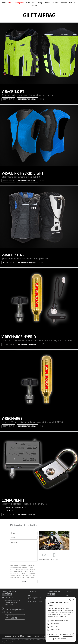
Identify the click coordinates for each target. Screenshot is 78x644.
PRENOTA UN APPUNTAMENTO (12, 617)
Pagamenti (5, 642)
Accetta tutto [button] (54, 635)
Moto (28, 3)
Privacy (22, 642)
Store (68, 596)
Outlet (71, 3)
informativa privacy (27, 566)
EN (74, 3)
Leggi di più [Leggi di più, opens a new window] (62, 616)
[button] (61, 639)
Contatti (55, 3)
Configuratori (20, 3)
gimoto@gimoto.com (44, 560)
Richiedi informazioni (27, 99)
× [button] (73, 600)
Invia (24, 582)
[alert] (61, 619)
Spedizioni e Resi (15, 642)
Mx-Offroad (34, 4)
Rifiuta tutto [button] (68, 635)
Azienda (48, 3)
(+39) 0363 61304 (54, 560)
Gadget (41, 3)
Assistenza (63, 3)
